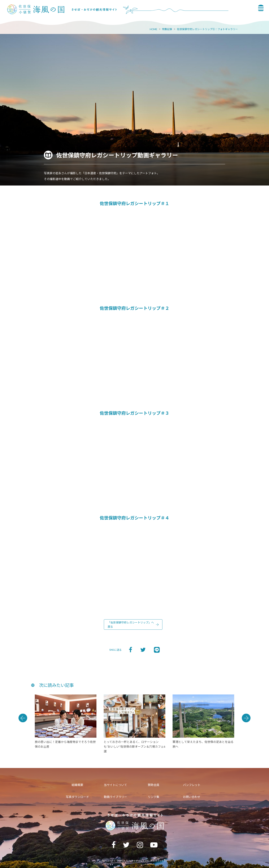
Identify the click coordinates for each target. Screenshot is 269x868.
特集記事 (167, 29)
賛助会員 (154, 785)
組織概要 (77, 785)
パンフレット (192, 785)
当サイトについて (115, 785)
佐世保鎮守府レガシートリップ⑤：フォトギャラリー (207, 29)
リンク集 (154, 797)
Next (246, 718)
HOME (154, 29)
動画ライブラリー (115, 797)
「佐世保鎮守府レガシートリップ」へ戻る (131, 624)
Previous (23, 718)
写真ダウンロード (77, 797)
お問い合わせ (192, 797)
